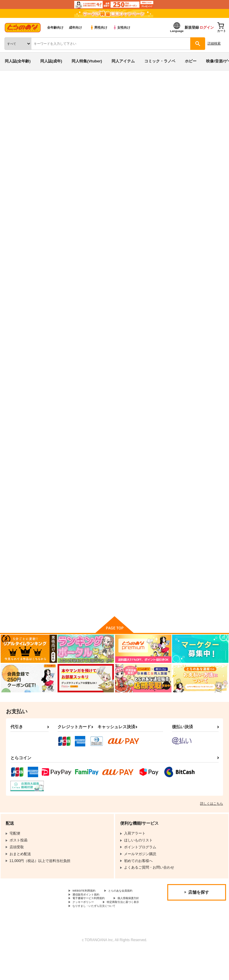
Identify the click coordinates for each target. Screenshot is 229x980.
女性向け (122, 27)
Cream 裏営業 (48, 126)
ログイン (207, 27)
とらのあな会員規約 (89, 909)
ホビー (191, 61)
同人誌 (35, 86)
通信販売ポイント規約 (90, 914)
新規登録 (192, 27)
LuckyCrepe (181, 283)
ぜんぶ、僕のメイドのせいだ (185, 120)
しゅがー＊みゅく (79, 126)
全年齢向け (55, 27)
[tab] (71, 186)
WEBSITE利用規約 (88, 904)
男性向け (99, 27)
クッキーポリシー (128, 924)
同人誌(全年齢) (18, 61)
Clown (59, 422)
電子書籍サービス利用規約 (94, 919)
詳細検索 (214, 43)
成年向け (75, 27)
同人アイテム (123, 61)
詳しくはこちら (212, 816)
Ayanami (120, 422)
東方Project (144, 126)
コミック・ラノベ (160, 61)
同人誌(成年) (51, 61)
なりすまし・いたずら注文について (101, 934)
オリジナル (121, 126)
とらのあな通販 (14, 86)
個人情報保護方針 (87, 924)
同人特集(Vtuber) (87, 61)
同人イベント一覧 (58, 86)
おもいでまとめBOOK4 (191, 422)
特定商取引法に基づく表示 (94, 929)
